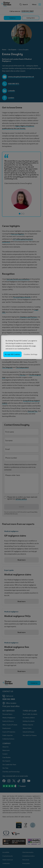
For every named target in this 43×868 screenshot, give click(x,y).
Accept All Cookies (12, 354)
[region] (21, 347)
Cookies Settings (31, 354)
